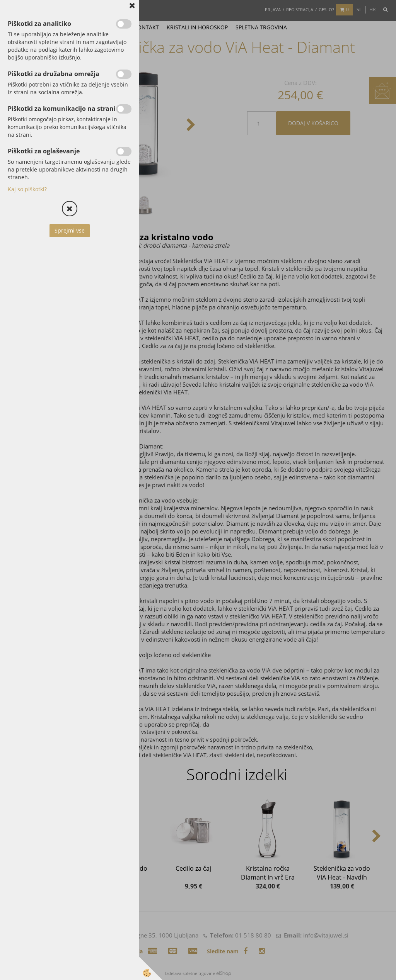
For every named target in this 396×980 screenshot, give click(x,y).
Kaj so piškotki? (27, 189)
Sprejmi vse (70, 230)
